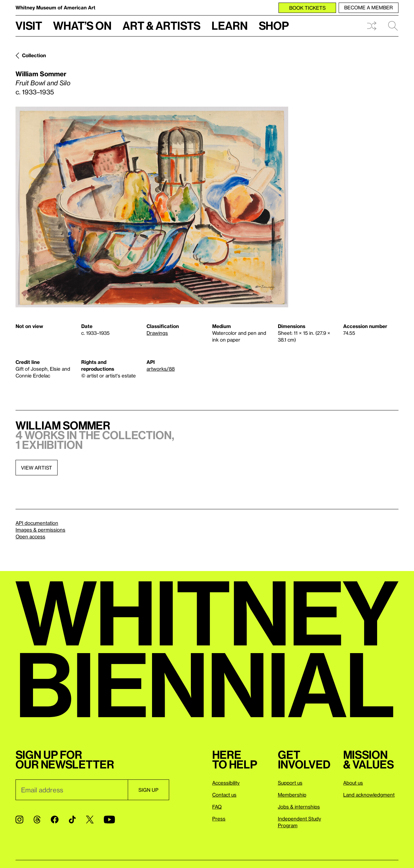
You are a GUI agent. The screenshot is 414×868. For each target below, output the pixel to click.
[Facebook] (55, 820)
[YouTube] (109, 820)
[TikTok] (72, 820)
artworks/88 (161, 369)
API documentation (37, 523)
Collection (34, 55)
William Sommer (41, 74)
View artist (37, 468)
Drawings (157, 333)
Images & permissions (40, 530)
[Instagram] (19, 820)
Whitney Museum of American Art (55, 7)
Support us (290, 783)
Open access (30, 536)
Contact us (224, 795)
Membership (292, 795)
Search (393, 26)
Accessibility (226, 783)
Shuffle (372, 26)
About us (353, 783)
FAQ (217, 807)
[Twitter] (90, 820)
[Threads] (37, 820)
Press (219, 819)
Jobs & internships (299, 807)
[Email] (72, 790)
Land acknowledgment (369, 795)
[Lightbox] (152, 207)
